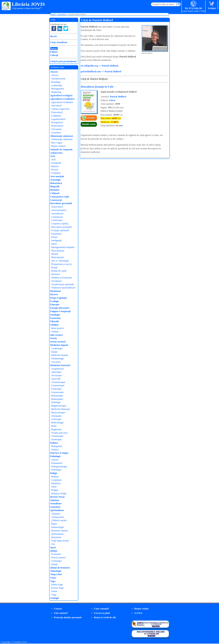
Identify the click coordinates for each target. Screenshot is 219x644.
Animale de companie (61, 149)
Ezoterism (55, 318)
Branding (56, 82)
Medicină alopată (59, 345)
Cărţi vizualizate (59, 42)
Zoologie (55, 598)
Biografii (55, 186)
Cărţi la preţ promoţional (63, 61)
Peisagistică (57, 122)
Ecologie (55, 301)
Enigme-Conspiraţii (60, 311)
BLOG (54, 36)
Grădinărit (56, 116)
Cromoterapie (58, 385)
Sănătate (55, 500)
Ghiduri (54, 325)
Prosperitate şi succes (61, 264)
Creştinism (56, 480)
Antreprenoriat (58, 79)
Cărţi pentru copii (60, 197)
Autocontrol (57, 207)
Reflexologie (57, 423)
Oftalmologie (58, 358)
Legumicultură (58, 119)
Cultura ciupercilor (60, 109)
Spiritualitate (57, 510)
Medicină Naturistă (60, 365)
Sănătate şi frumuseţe (61, 278)
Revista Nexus (57, 497)
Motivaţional (57, 257)
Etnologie (55, 315)
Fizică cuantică (58, 557)
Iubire (54, 244)
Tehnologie (56, 571)
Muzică (55, 166)
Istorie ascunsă (58, 342)
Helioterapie (57, 396)
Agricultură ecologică (61, 95)
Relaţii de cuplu (59, 271)
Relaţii (54, 268)
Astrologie (55, 180)
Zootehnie (56, 133)
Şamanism (56, 537)
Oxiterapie (56, 419)
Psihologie (55, 456)
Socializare (57, 281)
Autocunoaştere (59, 210)
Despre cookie (141, 609)
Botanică (55, 190)
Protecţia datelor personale (68, 617)
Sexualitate (56, 503)
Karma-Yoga (57, 588)
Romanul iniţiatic (60, 531)
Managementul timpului (63, 247)
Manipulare (57, 446)
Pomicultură (57, 126)
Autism (55, 460)
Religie (54, 473)
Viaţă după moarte (60, 541)
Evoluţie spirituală (60, 230)
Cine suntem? (61, 613)
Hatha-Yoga (57, 585)
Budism (55, 477)
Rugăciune (56, 429)
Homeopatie (57, 399)
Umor (53, 578)
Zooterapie (56, 439)
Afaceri (54, 72)
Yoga (53, 581)
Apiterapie (56, 372)
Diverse (54, 294)
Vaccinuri (56, 362)
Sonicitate (55, 507)
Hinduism (56, 483)
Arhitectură (56, 153)
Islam (54, 487)
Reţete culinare (58, 146)
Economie (56, 554)
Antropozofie (58, 517)
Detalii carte (89, 124)
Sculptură (56, 173)
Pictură (55, 170)
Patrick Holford (118, 97)
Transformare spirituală (62, 284)
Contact (58, 609)
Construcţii (56, 200)
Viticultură (56, 129)
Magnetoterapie (59, 406)
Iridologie (56, 402)
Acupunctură (57, 369)
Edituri (54, 52)
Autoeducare (57, 214)
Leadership (57, 85)
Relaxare (55, 274)
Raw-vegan (57, 143)
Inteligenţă (56, 240)
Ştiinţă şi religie (59, 493)
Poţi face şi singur (59, 453)
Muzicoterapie (58, 412)
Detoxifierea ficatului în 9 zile (97, 87)
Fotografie (56, 163)
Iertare (54, 237)
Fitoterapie (56, 389)
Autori (54, 48)
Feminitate (56, 234)
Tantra (54, 591)
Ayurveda (56, 379)
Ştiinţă (54, 551)
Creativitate (57, 220)
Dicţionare (56, 291)
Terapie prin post (59, 433)
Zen (53, 544)
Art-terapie (57, 375)
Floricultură (57, 112)
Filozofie (55, 321)
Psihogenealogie (59, 466)
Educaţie (55, 304)
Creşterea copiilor (60, 224)
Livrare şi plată (102, 613)
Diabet (54, 352)
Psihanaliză (57, 463)
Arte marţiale (57, 176)
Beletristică (56, 183)
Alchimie (56, 514)
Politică (54, 443)
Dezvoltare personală (61, 203)
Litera (112, 100)
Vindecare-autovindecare (63, 288)
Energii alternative (60, 308)
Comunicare (57, 217)
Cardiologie (57, 348)
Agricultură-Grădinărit (62, 99)
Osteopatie (56, 416)
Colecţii (54, 55)
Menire (55, 254)
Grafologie (56, 561)
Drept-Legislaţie (59, 298)
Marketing (56, 92)
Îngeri (54, 524)
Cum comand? (102, 609)
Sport (53, 547)
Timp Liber (56, 574)
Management (58, 89)
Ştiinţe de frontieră (60, 568)
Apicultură (56, 106)
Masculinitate (58, 251)
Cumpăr (91, 118)
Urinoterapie (57, 436)
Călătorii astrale (59, 520)
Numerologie (58, 527)
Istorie (54, 338)
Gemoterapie (57, 392)
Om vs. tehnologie (60, 261)
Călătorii (55, 193)
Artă (53, 156)
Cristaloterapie (58, 382)
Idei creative (57, 335)
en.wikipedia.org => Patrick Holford (99, 66)
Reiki (54, 426)
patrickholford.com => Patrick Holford (101, 72)
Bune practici (58, 328)
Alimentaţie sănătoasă (62, 136)
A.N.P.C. (139, 613)
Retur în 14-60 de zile (105, 617)
